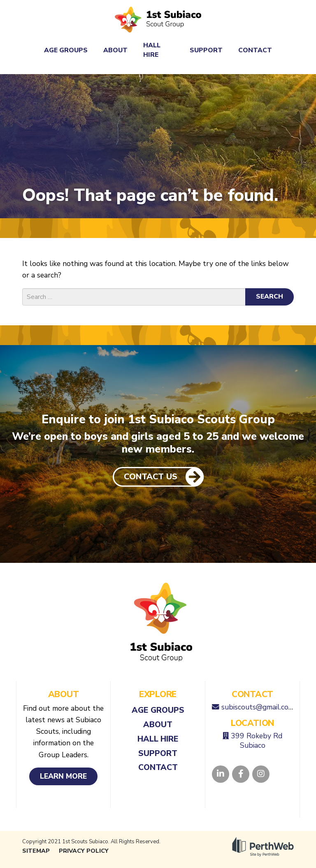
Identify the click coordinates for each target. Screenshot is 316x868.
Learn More (63, 776)
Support (206, 50)
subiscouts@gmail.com (258, 707)
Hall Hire (152, 50)
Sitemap (36, 851)
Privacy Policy (84, 851)
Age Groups (66, 50)
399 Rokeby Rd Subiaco (257, 740)
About (115, 50)
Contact (255, 50)
